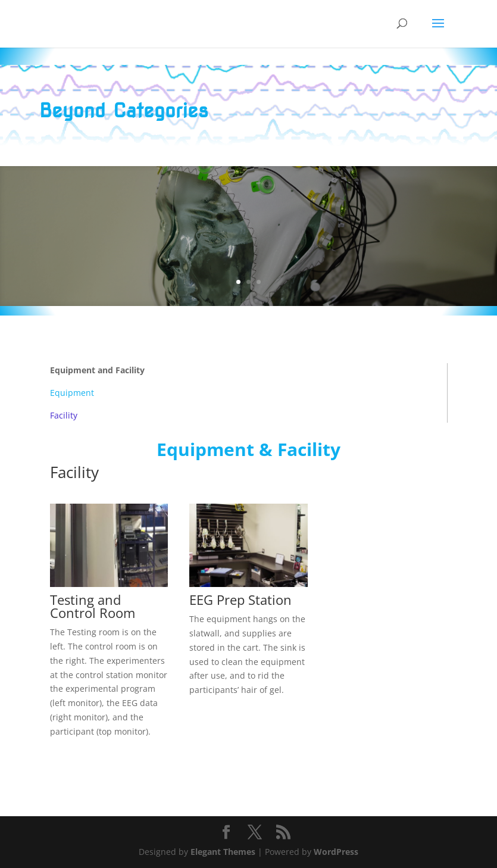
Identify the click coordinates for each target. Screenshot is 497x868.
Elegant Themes (223, 852)
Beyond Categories (124, 110)
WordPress (336, 852)
